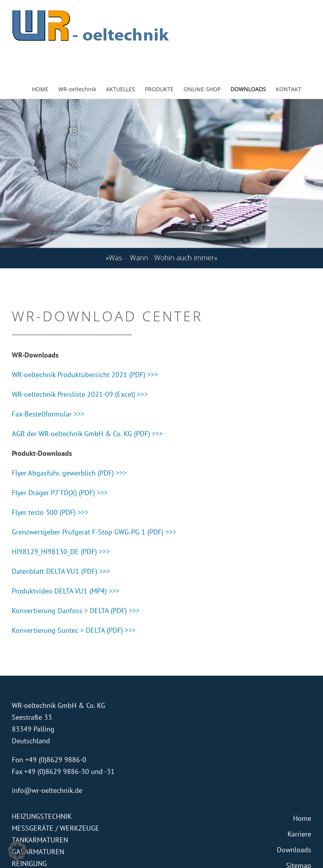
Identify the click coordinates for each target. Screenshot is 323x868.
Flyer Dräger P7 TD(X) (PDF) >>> (60, 493)
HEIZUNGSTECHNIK (42, 816)
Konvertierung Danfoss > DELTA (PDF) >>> (76, 611)
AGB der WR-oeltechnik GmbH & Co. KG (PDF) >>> (87, 434)
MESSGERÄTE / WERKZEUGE (56, 828)
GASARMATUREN (38, 852)
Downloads (294, 850)
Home (302, 818)
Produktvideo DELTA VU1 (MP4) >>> (66, 591)
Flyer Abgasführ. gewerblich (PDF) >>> (69, 473)
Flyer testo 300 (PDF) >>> (50, 512)
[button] (17, 851)
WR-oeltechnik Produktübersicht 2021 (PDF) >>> (85, 375)
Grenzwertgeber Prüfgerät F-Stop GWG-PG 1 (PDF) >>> (94, 532)
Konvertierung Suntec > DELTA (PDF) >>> (74, 630)
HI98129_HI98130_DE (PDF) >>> (61, 552)
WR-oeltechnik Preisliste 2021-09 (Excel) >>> (80, 394)
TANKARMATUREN (40, 840)
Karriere (299, 834)
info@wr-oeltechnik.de (47, 790)
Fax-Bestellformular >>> (48, 414)
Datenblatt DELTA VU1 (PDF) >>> (61, 571)
